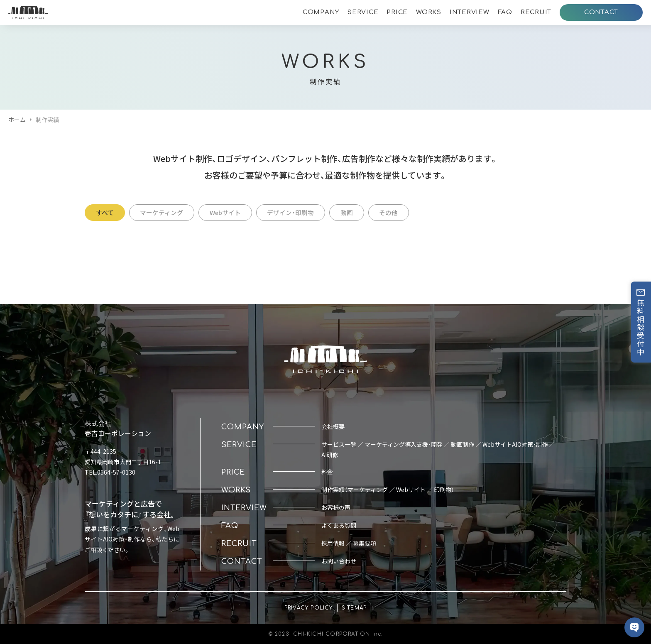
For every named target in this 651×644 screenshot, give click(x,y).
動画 (363, 212)
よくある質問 (339, 525)
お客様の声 (336, 507)
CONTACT (601, 12)
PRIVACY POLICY (309, 608)
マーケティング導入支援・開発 (404, 444)
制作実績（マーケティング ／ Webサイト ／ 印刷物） (388, 490)
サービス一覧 (339, 444)
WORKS (429, 12)
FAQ (505, 12)
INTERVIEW (470, 12)
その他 (408, 212)
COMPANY (321, 12)
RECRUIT (536, 12)
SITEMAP (354, 608)
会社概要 (333, 426)
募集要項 (365, 543)
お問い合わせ (339, 561)
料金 (327, 472)
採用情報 (333, 543)
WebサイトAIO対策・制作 (515, 444)
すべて (106, 212)
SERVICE (363, 12)
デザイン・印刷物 (303, 212)
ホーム (17, 120)
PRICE (397, 12)
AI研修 (330, 455)
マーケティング (167, 212)
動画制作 (463, 444)
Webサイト (234, 212)
